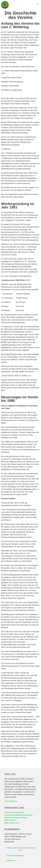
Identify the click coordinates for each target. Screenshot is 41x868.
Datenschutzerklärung (15, 856)
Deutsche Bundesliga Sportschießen (19, 815)
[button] (38, 4)
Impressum (11, 861)
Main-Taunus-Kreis (12, 823)
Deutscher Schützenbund (14, 812)
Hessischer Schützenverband (16, 818)
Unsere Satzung (11, 801)
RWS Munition (10, 820)
